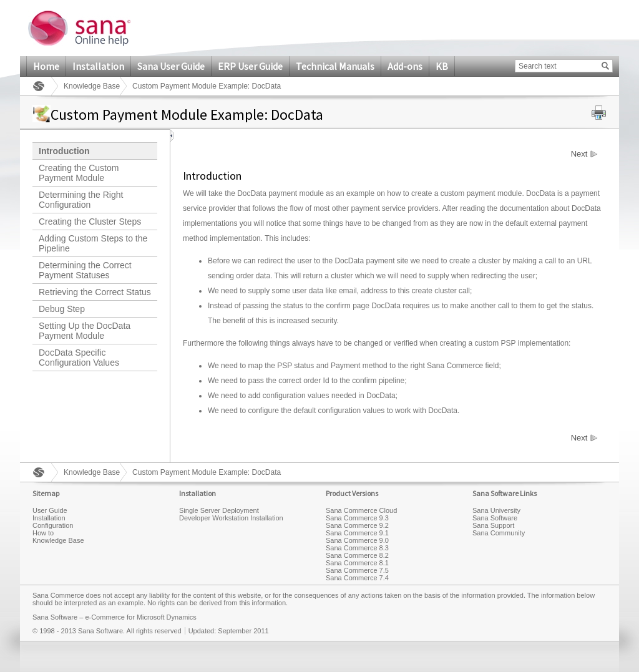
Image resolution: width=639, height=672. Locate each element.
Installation (98, 66)
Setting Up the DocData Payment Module (85, 331)
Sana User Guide (171, 66)
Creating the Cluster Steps (90, 222)
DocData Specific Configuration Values (79, 358)
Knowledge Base (92, 86)
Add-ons (405, 66)
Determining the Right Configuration (81, 200)
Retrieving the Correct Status (95, 292)
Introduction (64, 151)
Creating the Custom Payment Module (79, 173)
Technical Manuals (335, 66)
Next (579, 154)
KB (442, 66)
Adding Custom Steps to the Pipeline (93, 243)
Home (46, 66)
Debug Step (62, 309)
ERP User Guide (250, 66)
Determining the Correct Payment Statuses (85, 270)
